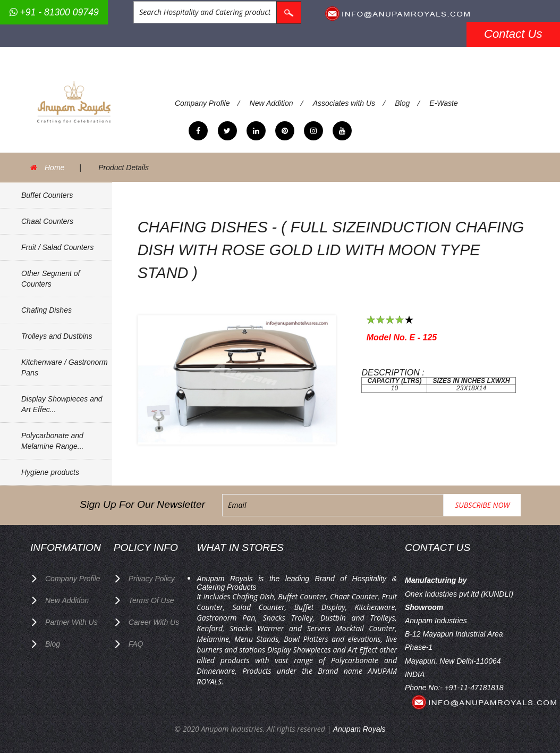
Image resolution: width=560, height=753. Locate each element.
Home (54, 168)
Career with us (154, 622)
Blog (402, 103)
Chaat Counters (47, 221)
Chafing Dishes (46, 310)
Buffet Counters (47, 195)
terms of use (151, 600)
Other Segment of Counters (51, 279)
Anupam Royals (359, 729)
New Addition (271, 103)
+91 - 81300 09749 (54, 12)
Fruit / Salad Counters (57, 247)
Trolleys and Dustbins (57, 336)
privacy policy (152, 579)
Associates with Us (344, 103)
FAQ (136, 644)
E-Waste (443, 103)
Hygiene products (50, 472)
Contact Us (513, 34)
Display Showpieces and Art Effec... (62, 404)
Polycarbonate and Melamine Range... (53, 441)
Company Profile (202, 103)
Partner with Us (71, 622)
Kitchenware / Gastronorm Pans (65, 367)
